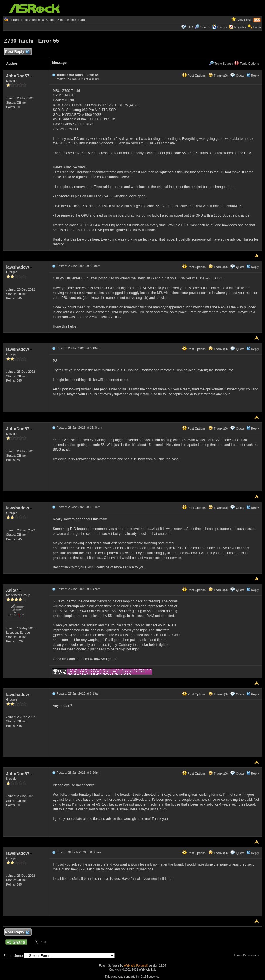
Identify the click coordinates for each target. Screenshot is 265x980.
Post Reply (17, 52)
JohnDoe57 (19, 76)
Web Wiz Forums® (136, 966)
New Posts (245, 20)
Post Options (194, 76)
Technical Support (44, 20)
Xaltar (14, 590)
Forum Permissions (248, 955)
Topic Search (221, 64)
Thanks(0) (218, 76)
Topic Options (247, 64)
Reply (255, 76)
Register (240, 27)
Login (257, 27)
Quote (240, 76)
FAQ (190, 27)
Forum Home (19, 20)
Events (220, 27)
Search (205, 27)
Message (59, 63)
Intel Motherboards (73, 20)
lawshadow (19, 267)
